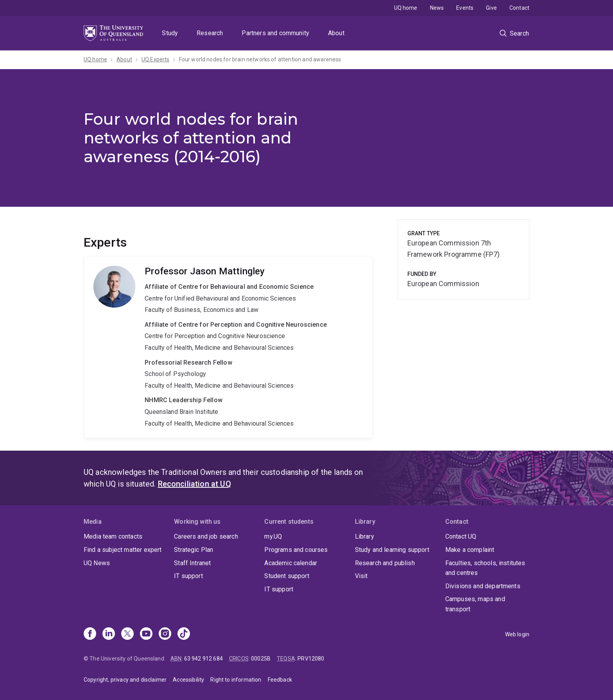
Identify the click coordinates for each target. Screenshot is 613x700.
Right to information (236, 680)
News (437, 8)
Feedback (280, 680)
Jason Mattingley (228, 347)
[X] (127, 634)
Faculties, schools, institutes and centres (485, 568)
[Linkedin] (109, 634)
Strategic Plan (194, 550)
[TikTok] (184, 634)
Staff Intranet (192, 563)
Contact (519, 8)
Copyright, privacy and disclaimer (125, 680)
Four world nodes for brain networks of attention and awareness (260, 59)
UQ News (97, 563)
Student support (287, 576)
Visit (361, 576)
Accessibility (188, 680)
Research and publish (385, 563)
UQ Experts (156, 59)
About (336, 33)
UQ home (406, 8)
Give (491, 8)
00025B (261, 659)
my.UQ (273, 536)
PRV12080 (311, 659)
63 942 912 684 (203, 659)
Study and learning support (392, 550)
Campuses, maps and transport (475, 604)
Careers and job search (206, 536)
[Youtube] (146, 634)
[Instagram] (165, 634)
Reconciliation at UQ (194, 484)
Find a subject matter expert (123, 550)
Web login (517, 634)
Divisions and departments (483, 586)
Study (170, 33)
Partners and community (275, 33)
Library (365, 536)
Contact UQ (461, 536)
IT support (188, 576)
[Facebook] (90, 634)
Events (465, 8)
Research (210, 33)
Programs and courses (296, 550)
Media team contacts (113, 536)
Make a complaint (470, 550)
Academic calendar (291, 563)
